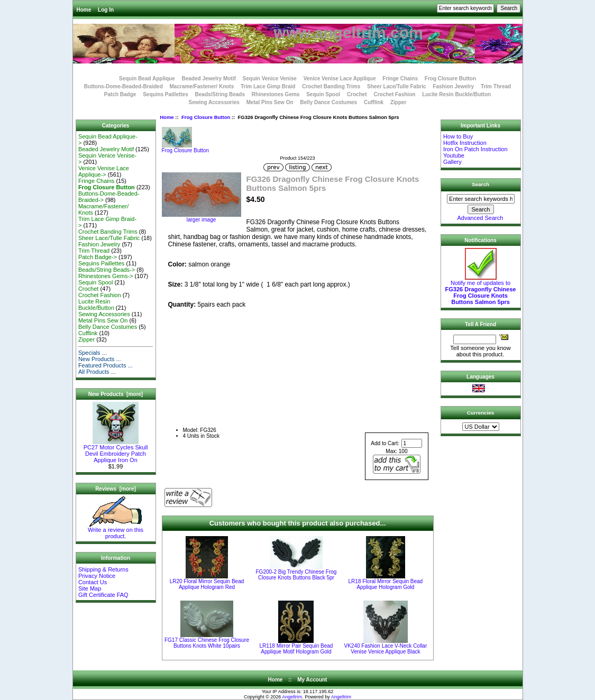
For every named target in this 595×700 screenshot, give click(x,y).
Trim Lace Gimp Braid (268, 86)
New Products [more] (116, 394)
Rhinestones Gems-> (106, 276)
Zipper (399, 102)
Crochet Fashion (394, 94)
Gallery (452, 162)
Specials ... (93, 353)
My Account (312, 680)
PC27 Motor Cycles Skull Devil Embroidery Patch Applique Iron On (116, 451)
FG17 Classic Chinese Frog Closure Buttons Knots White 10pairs (207, 643)
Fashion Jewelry (453, 86)
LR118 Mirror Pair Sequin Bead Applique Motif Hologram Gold (296, 649)
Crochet (357, 94)
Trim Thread (496, 86)
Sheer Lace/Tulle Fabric (397, 86)
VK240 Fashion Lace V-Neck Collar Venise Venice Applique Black (386, 649)
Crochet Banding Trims (331, 86)
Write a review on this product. (116, 530)
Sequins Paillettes (166, 94)
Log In (106, 10)
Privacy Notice (97, 576)
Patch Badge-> (98, 257)
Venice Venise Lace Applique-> (104, 171)
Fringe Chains (400, 79)
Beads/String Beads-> (107, 270)
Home (84, 10)
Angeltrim (292, 697)
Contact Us (93, 582)
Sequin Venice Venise (270, 79)
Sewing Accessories (214, 102)
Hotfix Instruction (465, 143)
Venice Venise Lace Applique (340, 79)
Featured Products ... (106, 365)
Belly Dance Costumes (328, 102)
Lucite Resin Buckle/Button (456, 94)
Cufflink (374, 102)
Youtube (454, 155)
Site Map (90, 588)
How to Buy (458, 136)
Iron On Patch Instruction (475, 149)
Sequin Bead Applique (147, 79)
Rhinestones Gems (276, 94)
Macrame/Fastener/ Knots (202, 86)
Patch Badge (120, 94)
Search (480, 184)
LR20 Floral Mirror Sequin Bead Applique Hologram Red (207, 584)
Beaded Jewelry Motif (209, 79)
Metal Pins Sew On (270, 102)
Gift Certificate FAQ (103, 595)
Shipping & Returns (103, 569)
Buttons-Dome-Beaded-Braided (123, 86)
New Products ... (100, 359)
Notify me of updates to (481, 290)
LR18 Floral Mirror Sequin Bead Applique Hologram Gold (386, 584)
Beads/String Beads (220, 94)
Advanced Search (480, 218)
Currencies (481, 413)
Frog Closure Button (206, 117)
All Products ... (97, 372)
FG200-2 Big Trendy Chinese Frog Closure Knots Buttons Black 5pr (296, 575)
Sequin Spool (323, 94)
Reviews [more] (116, 489)
